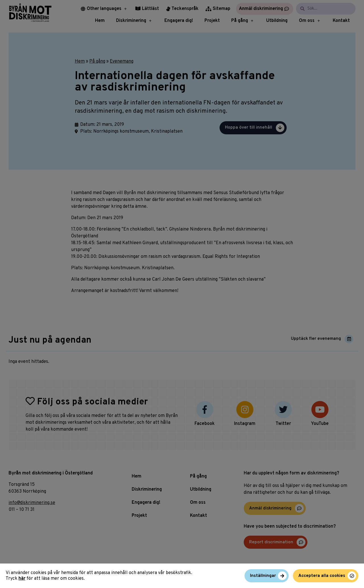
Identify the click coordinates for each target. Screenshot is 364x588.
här (22, 579)
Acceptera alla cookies (322, 576)
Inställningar (263, 576)
